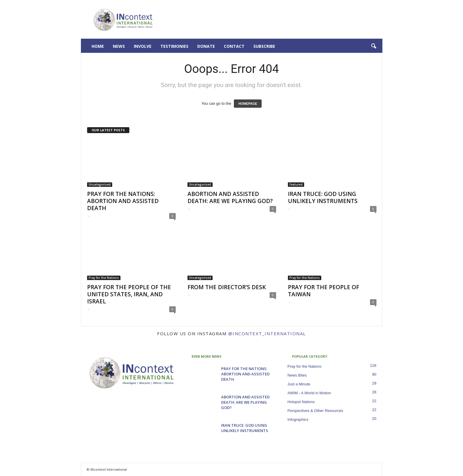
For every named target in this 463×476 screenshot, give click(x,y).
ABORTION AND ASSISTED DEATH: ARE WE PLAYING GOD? (230, 197)
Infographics (298, 419)
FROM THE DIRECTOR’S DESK (227, 287)
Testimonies (174, 46)
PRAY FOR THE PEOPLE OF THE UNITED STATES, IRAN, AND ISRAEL (129, 294)
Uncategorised (100, 184)
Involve (143, 46)
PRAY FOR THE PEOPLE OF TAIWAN (323, 291)
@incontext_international (267, 333)
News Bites (297, 375)
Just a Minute (299, 384)
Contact (234, 46)
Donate (206, 46)
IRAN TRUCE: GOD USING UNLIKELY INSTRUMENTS (323, 197)
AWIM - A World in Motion (309, 393)
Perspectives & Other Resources (316, 411)
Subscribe (264, 46)
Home (98, 46)
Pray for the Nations (104, 278)
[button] (374, 46)
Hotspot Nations (301, 402)
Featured (296, 184)
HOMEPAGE (248, 104)
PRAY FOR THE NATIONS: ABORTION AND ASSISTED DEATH (123, 201)
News (119, 46)
